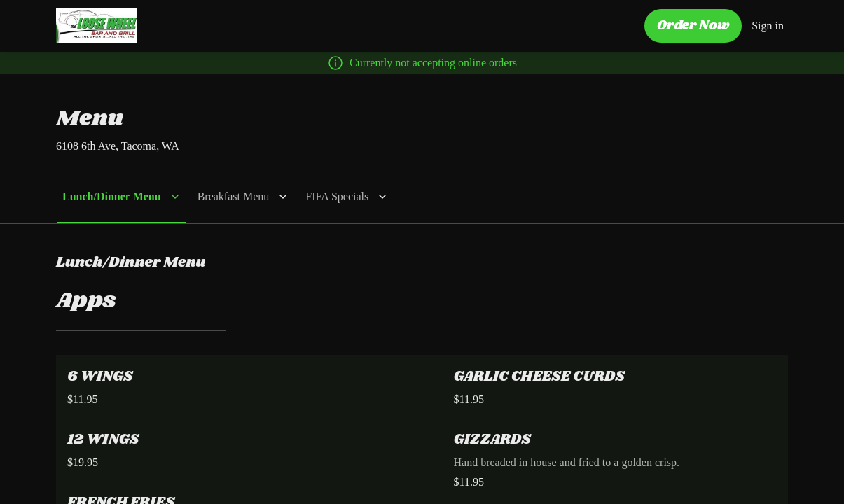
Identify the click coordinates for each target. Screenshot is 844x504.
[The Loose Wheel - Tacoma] (97, 26)
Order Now (695, 26)
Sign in (769, 26)
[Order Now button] (695, 27)
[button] (119, 197)
